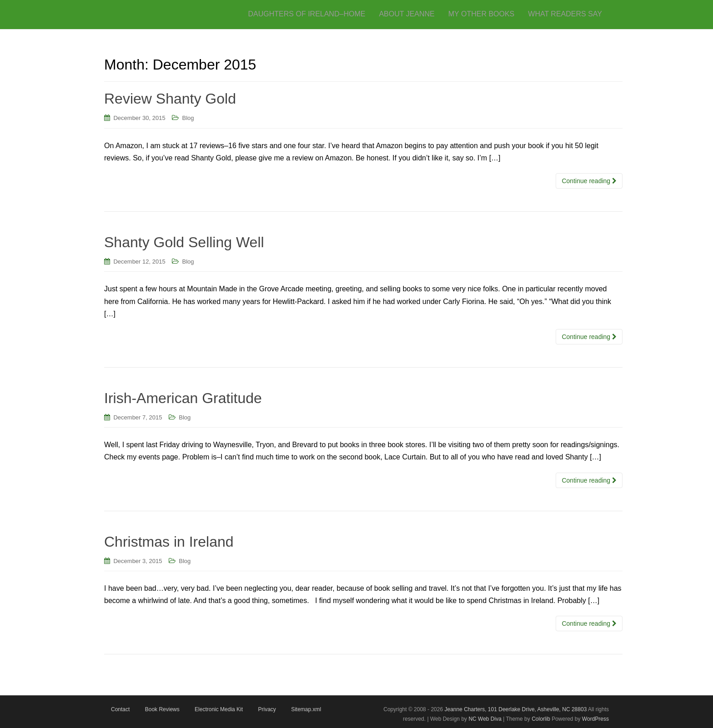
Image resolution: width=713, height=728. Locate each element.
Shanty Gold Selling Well (184, 242)
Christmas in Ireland (169, 542)
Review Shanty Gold (170, 99)
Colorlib (541, 719)
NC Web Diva (485, 719)
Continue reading (589, 181)
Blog (188, 118)
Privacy (267, 709)
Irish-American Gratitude (183, 398)
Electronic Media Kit (219, 709)
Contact (120, 709)
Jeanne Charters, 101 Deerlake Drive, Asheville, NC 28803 (515, 709)
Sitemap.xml (306, 709)
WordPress (595, 719)
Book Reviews (162, 709)
